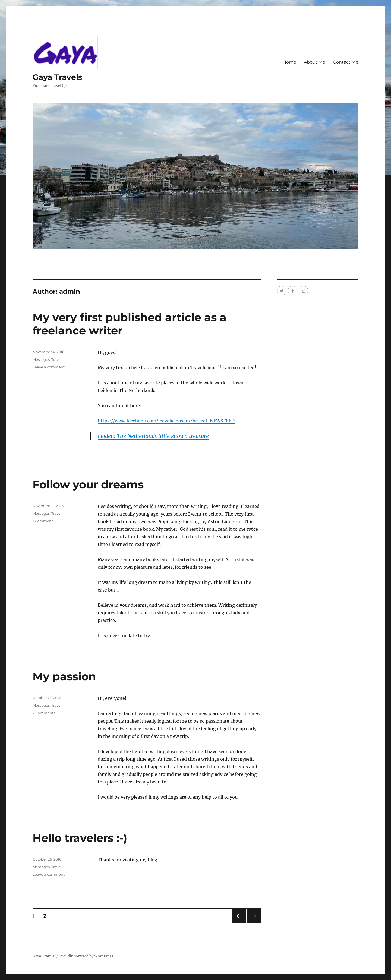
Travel (56, 359)
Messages (41, 359)
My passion (64, 676)
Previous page (239, 923)
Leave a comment (49, 367)
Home (289, 62)
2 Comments (44, 713)
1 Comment (43, 521)
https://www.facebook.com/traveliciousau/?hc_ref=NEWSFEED (166, 421)
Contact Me (346, 62)
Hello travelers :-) (80, 838)
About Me (315, 62)
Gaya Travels (57, 77)
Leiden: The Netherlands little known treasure (153, 436)
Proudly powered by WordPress (86, 956)
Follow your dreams (88, 484)
